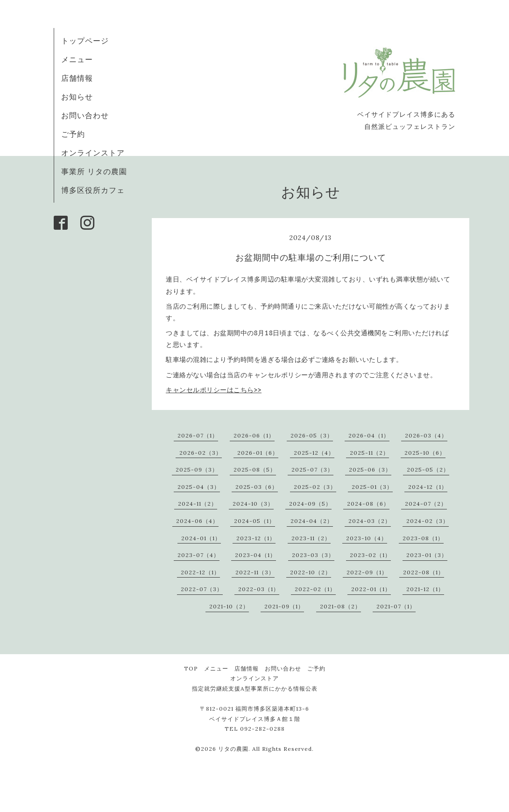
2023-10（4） (367, 538)
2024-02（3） (428, 521)
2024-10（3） (253, 504)
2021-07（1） (396, 606)
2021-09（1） (284, 606)
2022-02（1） (315, 589)
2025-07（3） (312, 470)
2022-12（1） (200, 572)
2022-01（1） (371, 589)
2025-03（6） (257, 487)
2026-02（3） (201, 453)
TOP (191, 668)
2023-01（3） (427, 555)
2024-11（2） (198, 504)
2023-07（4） (198, 555)
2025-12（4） (314, 453)
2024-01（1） (201, 538)
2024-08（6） (368, 504)
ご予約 (73, 134)
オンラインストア (93, 153)
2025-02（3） (315, 487)
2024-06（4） (197, 521)
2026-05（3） (312, 435)
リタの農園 (233, 749)
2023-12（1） (256, 538)
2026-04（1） (369, 435)
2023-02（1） (370, 555)
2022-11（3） (255, 572)
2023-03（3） (313, 555)
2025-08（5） (255, 470)
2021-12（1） (425, 589)
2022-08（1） (424, 572)
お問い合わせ (85, 115)
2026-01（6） (258, 453)
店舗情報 (77, 78)
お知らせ (77, 97)
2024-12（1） (428, 487)
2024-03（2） (370, 521)
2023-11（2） (311, 538)
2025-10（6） (425, 453)
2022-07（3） (202, 589)
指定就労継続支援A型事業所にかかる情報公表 (255, 688)
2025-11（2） (369, 453)
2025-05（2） (428, 470)
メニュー (77, 59)
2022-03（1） (259, 589)
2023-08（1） (423, 538)
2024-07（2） (426, 504)
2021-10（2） (229, 606)
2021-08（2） (340, 606)
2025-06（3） (370, 470)
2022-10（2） (311, 572)
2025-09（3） (197, 470)
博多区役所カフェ (93, 190)
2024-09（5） (310, 504)
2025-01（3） (372, 487)
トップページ (85, 41)
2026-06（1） (254, 435)
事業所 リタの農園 (94, 171)
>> (214, 390)
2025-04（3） (199, 487)
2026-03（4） (426, 435)
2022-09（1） (367, 572)
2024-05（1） (254, 521)
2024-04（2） (312, 521)
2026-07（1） (198, 435)
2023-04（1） (255, 555)
